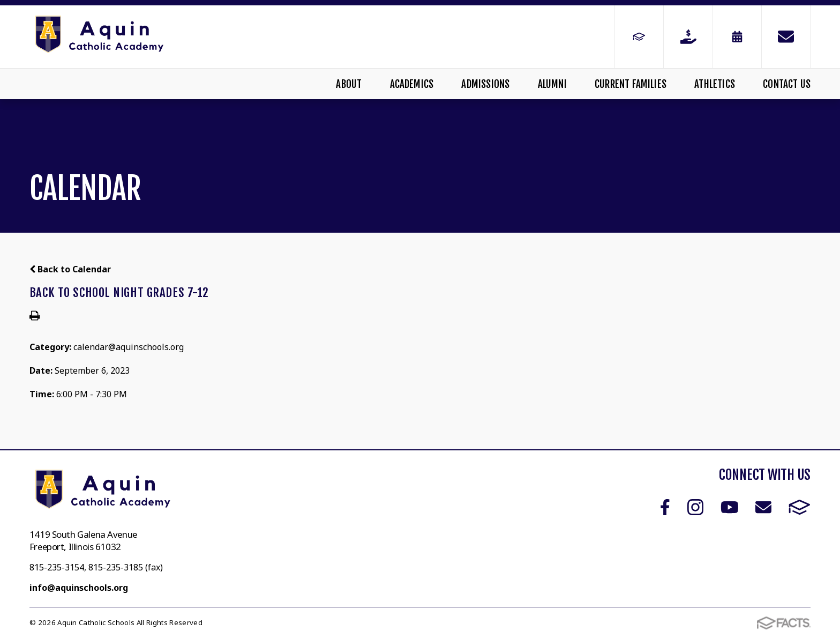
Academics (412, 84)
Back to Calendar (70, 269)
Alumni (552, 84)
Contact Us (787, 84)
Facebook (665, 507)
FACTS (800, 507)
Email (763, 507)
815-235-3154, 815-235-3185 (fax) (96, 567)
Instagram (695, 507)
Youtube (730, 507)
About (349, 84)
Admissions (485, 84)
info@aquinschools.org (79, 588)
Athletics (715, 84)
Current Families (631, 84)
